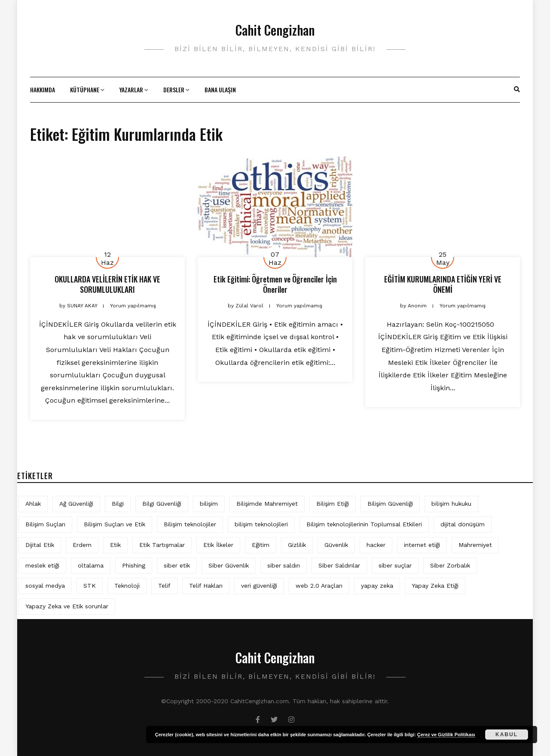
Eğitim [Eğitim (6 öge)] (261, 545)
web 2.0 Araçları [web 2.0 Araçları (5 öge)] (319, 586)
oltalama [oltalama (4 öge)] (91, 565)
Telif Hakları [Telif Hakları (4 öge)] (206, 586)
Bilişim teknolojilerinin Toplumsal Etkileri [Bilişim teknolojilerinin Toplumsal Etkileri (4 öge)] (364, 524)
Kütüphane (85, 90)
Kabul (507, 735)
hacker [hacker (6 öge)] (376, 545)
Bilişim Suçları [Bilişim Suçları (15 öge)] (45, 524)
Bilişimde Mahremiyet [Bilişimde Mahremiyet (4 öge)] (267, 504)
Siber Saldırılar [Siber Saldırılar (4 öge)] (339, 565)
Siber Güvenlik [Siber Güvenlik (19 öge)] (229, 565)
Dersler (174, 90)
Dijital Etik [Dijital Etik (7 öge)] (40, 545)
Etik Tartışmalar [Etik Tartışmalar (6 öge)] (162, 545)
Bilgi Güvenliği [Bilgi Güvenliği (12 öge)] (162, 504)
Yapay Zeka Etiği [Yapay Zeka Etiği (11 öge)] (435, 586)
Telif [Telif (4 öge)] (164, 586)
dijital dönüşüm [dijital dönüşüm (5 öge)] (463, 524)
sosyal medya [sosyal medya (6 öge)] (45, 586)
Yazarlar (131, 90)
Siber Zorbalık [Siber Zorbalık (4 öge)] (450, 565)
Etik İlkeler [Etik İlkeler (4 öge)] (218, 545)
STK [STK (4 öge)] (90, 586)
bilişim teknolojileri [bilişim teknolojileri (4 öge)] (261, 524)
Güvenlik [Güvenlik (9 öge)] (336, 545)
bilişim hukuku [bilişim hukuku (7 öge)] (451, 504)
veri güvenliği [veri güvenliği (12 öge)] (259, 586)
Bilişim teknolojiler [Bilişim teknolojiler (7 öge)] (190, 524)
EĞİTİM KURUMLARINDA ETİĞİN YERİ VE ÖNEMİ (443, 284)
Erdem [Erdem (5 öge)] (82, 545)
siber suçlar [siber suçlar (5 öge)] (395, 565)
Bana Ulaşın (220, 90)
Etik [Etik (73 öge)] (115, 545)
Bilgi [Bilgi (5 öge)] (118, 504)
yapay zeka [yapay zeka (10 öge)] (377, 586)
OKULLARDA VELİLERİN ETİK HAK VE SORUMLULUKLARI (107, 284)
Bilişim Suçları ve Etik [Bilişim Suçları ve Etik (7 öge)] (115, 524)
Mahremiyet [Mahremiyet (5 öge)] (475, 545)
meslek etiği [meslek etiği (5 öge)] (42, 565)
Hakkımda (43, 90)
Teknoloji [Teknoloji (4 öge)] (127, 586)
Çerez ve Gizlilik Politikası (446, 735)
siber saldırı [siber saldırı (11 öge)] (284, 565)
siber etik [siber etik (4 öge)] (177, 565)
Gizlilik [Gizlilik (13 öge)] (297, 545)
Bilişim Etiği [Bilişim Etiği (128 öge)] (333, 504)
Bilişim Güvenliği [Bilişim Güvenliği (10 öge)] (390, 504)
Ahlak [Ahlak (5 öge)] (33, 504)
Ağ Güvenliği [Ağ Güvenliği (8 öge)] (76, 504)
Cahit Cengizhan (275, 30)
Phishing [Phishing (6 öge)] (134, 565)
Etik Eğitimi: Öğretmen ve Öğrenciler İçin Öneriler (275, 284)
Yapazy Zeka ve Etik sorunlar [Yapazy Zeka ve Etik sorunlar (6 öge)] (67, 606)
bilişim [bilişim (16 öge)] (209, 504)
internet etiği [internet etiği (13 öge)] (422, 545)
